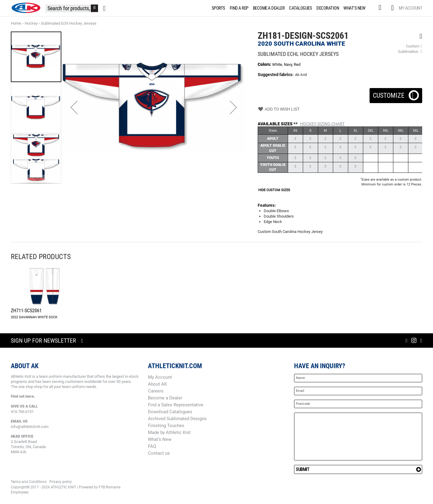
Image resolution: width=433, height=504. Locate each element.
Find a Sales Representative (176, 405)
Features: (267, 205)
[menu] (290, 8)
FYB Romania (110, 487)
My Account (410, 8)
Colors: (265, 64)
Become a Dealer (165, 398)
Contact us (159, 453)
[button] (74, 107)
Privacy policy (61, 482)
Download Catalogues (170, 412)
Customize (396, 94)
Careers (156, 391)
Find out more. (23, 396)
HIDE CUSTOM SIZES (274, 190)
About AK (157, 384)
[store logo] (26, 8)
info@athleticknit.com (30, 427)
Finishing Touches (166, 426)
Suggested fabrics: (276, 75)
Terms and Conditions (29, 482)
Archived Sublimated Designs (177, 419)
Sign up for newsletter (43, 341)
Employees (20, 492)
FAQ (152, 446)
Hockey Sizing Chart (322, 124)
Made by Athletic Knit (169, 432)
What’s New (160, 439)
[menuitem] (217, 8)
